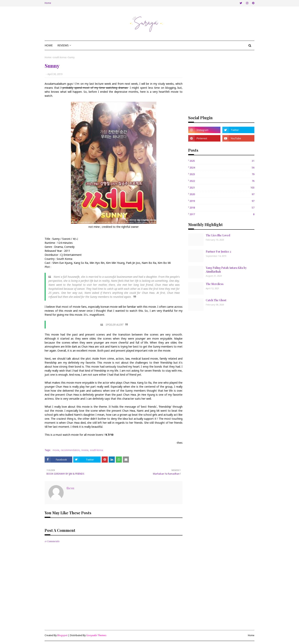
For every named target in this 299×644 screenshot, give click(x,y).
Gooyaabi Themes (96, 635)
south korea (60, 57)
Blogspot (62, 635)
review (85, 450)
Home (48, 3)
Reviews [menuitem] (63, 45)
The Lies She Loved (218, 235)
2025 (222, 161)
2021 (222, 188)
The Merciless (215, 284)
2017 (222, 214)
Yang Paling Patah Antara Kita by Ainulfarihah (226, 270)
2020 (222, 194)
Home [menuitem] (49, 45)
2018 (222, 208)
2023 (222, 174)
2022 (222, 181)
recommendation (70, 450)
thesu (70, 488)
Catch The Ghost (216, 300)
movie (56, 450)
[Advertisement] (221, 82)
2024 (222, 167)
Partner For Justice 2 (218, 252)
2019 (222, 201)
